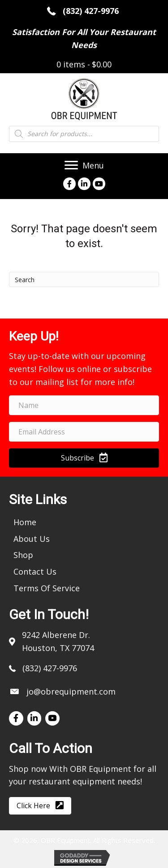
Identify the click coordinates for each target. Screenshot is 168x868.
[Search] (84, 279)
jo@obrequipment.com (71, 691)
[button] (84, 458)
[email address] (84, 432)
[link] (25, 522)
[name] (84, 405)
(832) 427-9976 (92, 11)
